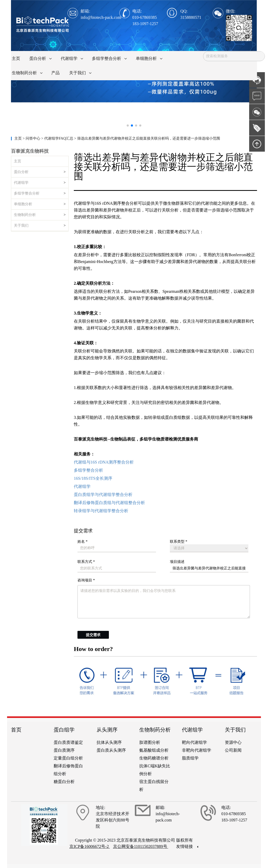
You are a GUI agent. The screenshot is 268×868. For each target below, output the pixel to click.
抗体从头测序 (109, 742)
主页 (19, 138)
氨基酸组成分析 (154, 750)
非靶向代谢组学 (197, 750)
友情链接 (187, 846)
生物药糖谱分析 (154, 758)
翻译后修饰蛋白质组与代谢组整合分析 (109, 503)
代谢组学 (21, 183)
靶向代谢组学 (194, 742)
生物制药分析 (25, 215)
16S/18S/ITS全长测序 (93, 478)
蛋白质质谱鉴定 (68, 742)
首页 (16, 730)
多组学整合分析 (27, 193)
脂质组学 (190, 758)
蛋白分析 (21, 172)
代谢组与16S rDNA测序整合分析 (104, 462)
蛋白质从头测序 (111, 750)
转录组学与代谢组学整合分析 (101, 511)
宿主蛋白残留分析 (154, 786)
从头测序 (107, 730)
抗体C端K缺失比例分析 (155, 770)
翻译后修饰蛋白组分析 (68, 770)
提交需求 (93, 635)
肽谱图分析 (150, 742)
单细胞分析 (23, 204)
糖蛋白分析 (64, 782)
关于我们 (21, 225)
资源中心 (233, 742)
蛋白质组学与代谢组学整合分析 (103, 495)
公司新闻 (233, 750)
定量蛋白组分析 (68, 758)
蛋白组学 (64, 730)
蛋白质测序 (64, 750)
